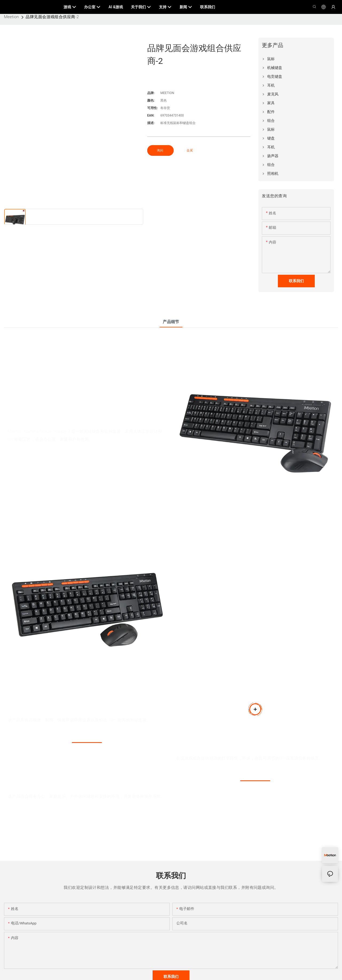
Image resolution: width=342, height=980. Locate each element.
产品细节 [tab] (171, 322)
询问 (160, 150)
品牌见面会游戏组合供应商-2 (52, 17)
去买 (190, 150)
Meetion (11, 17)
